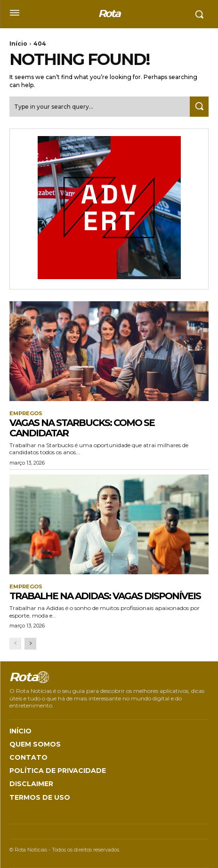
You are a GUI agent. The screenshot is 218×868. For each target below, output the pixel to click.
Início (18, 44)
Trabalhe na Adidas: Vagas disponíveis (105, 596)
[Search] (199, 107)
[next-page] (30, 644)
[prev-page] (15, 644)
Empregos (26, 414)
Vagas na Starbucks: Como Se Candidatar (82, 428)
